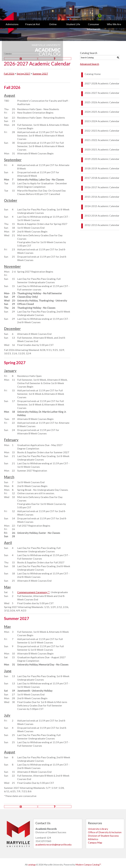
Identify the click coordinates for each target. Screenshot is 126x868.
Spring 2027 (24, 74)
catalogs (32, 865)
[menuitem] (12, 27)
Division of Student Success (103, 836)
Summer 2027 (40, 74)
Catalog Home (93, 74)
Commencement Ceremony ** (33, 592)
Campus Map (95, 842)
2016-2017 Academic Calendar (102, 187)
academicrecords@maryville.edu (53, 844)
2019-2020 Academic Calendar (102, 159)
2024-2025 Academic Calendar (102, 112)
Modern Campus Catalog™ (88, 865)
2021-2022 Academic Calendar (102, 140)
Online (53, 24)
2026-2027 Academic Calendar (102, 93)
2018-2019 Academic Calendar (102, 168)
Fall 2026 (9, 74)
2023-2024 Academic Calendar (102, 121)
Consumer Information (94, 27)
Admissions (12, 24)
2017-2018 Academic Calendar (102, 178)
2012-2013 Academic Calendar (102, 225)
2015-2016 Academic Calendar (102, 197)
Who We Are (114, 24)
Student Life (73, 24)
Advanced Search (90, 64)
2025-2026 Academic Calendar (102, 102)
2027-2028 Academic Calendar (102, 83)
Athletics (93, 839)
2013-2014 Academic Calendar (102, 216)
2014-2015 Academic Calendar (102, 206)
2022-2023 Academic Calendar (102, 131)
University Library (98, 829)
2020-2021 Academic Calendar (102, 149)
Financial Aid (32, 24)
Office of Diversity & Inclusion (105, 832)
